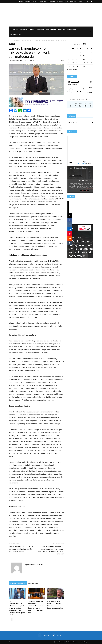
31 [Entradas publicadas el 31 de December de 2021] (84, 66)
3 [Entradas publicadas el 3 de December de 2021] (84, 52)
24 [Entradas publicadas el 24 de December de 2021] (84, 63)
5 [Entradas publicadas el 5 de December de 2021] (91, 52)
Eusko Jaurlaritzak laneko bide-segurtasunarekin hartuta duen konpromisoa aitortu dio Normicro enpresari (51, 550)
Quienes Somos (59, 642)
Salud (66, 2)
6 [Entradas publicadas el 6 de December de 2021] (69, 55)
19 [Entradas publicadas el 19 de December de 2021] (91, 59)
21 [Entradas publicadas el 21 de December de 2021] (73, 63)
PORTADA (15, 29)
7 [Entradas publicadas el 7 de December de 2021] (73, 55)
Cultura (80, 2)
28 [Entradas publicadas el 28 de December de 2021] (73, 66)
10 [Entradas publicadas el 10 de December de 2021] (84, 55)
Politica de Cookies (72, 642)
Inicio (10, 40)
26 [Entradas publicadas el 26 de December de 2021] (91, 63)
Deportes (60, 2)
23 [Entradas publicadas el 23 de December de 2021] (81, 63)
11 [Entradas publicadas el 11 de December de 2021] (88, 55)
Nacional (41, 29)
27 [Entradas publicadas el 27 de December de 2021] (69, 66)
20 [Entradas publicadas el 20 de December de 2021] (69, 63)
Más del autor (33, 583)
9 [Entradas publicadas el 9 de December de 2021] (81, 55)
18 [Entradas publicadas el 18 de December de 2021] (88, 59)
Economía (43, 2)
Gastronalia (51, 29)
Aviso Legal (84, 642)
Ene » (75, 69)
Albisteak (24, 29)
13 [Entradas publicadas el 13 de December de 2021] (69, 59)
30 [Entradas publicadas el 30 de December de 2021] (81, 66)
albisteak (12, 44)
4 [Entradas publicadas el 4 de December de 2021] (88, 52)
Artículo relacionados (18, 583)
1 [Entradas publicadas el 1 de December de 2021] (77, 52)
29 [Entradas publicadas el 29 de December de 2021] (77, 66)
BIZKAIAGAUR (72, 29)
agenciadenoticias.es (19, 60)
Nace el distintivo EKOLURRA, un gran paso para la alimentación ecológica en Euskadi (21, 549)
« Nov (69, 69)
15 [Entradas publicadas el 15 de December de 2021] (77, 59)
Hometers (61, 29)
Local (32, 29)
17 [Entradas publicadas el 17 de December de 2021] (84, 59)
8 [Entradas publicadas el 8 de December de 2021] (77, 55)
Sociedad (73, 2)
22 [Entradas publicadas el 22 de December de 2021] (77, 63)
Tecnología (51, 2)
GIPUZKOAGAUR (15, 35)
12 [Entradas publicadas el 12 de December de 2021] (91, 55)
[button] (91, 32)
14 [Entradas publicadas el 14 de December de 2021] (73, 59)
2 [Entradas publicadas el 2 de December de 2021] (81, 52)
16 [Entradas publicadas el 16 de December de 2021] (81, 59)
